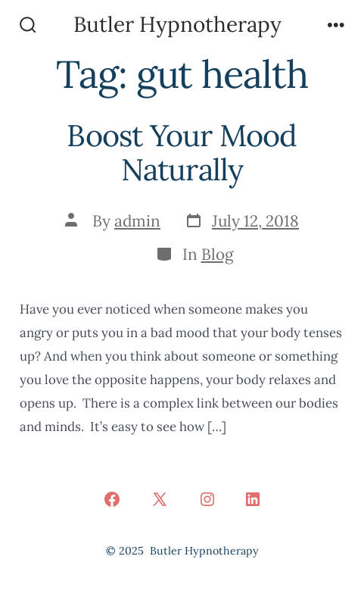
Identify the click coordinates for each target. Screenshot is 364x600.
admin (137, 221)
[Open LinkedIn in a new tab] (253, 499)
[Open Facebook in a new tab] (112, 499)
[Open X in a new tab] (160, 499)
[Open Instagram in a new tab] (207, 499)
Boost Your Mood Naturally (182, 153)
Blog (218, 254)
